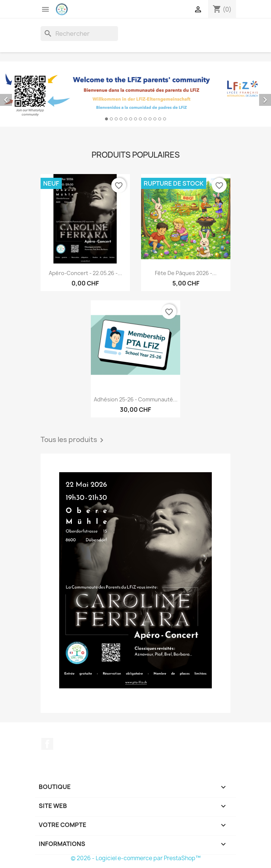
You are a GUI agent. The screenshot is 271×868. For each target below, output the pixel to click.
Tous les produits (73, 440)
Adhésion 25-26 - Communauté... (136, 399)
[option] (135, 94)
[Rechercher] (79, 34)
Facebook (47, 744)
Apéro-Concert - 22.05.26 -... (85, 273)
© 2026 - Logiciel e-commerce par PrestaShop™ (136, 858)
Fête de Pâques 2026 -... (186, 273)
